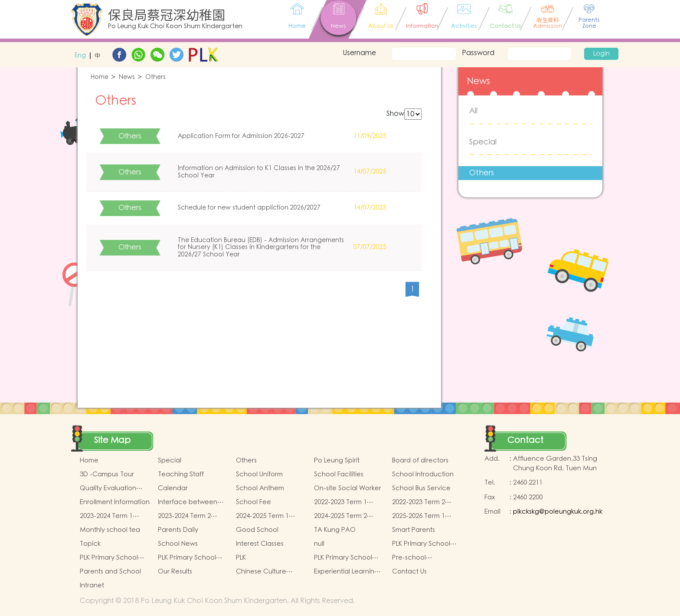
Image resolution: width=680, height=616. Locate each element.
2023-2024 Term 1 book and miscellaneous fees (110, 516)
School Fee (253, 502)
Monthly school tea (110, 530)
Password (478, 53)
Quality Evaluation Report (108, 488)
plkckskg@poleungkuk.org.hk (558, 512)
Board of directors (420, 460)
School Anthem (260, 488)
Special (483, 142)
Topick (90, 544)
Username (359, 53)
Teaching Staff (181, 474)
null (319, 544)
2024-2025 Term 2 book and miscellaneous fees (344, 516)
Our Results (175, 572)
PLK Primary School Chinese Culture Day (190, 558)
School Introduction (423, 474)
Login (602, 54)
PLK (241, 558)
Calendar (173, 488)
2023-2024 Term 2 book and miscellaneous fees (188, 516)
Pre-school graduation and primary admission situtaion (420, 558)
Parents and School (110, 572)
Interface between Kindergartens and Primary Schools (188, 502)
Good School (257, 530)
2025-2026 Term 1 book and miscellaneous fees (422, 516)
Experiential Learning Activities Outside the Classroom (347, 572)
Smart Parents (414, 530)
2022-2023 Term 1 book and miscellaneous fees (344, 502)
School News (178, 544)
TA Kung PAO (335, 530)
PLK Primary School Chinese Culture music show (115, 558)
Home (100, 77)
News (127, 77)
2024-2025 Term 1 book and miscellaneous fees (266, 516)
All (473, 111)
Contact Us (409, 572)
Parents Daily (178, 530)
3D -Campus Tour (107, 474)
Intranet (92, 585)
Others (155, 77)
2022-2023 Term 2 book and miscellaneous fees (422, 502)
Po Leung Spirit (337, 460)
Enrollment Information (115, 502)
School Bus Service (421, 488)
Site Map (112, 440)
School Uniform (259, 474)
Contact (525, 440)
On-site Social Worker (348, 488)
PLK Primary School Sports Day (343, 558)
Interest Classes (260, 544)
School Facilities (339, 474)
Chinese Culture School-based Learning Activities (264, 572)
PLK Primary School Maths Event (421, 544)
